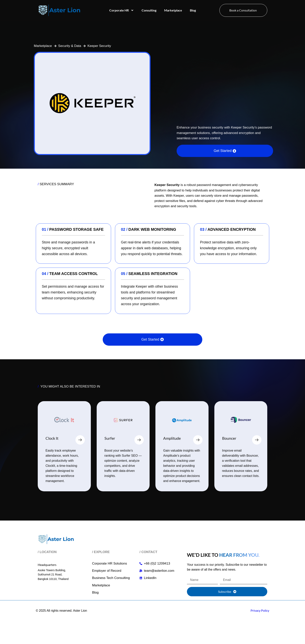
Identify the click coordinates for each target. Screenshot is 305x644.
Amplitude (172, 438)
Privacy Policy (260, 610)
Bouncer (229, 438)
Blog (193, 10)
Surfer (110, 438)
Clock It (52, 438)
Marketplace (173, 10)
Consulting (149, 10)
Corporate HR (122, 10)
